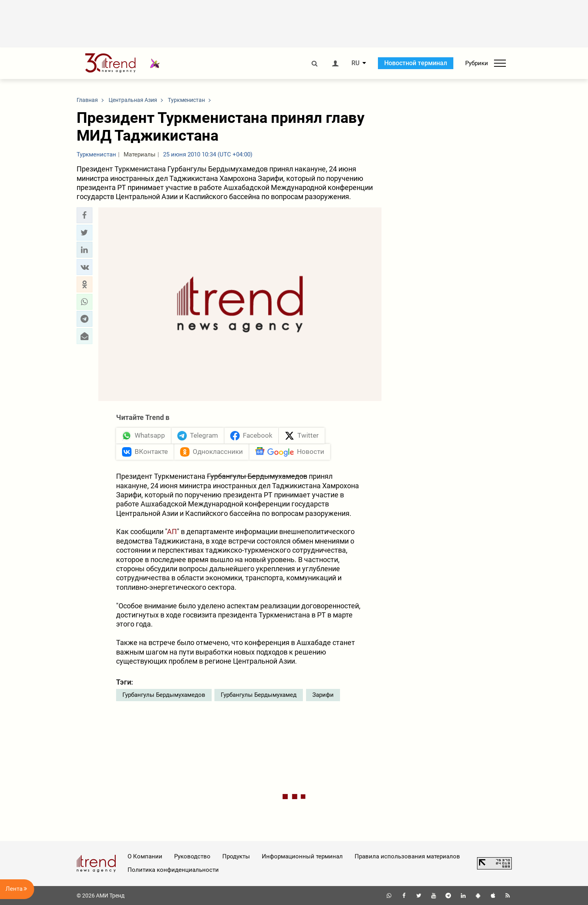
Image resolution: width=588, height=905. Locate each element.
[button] (85, 215)
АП (172, 532)
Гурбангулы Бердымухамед (259, 695)
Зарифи (323, 695)
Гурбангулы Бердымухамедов (164, 695)
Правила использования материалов (407, 856)
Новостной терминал (416, 63)
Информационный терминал (302, 856)
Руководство (192, 856)
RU (355, 63)
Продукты (236, 856)
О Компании (145, 856)
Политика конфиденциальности (173, 870)
